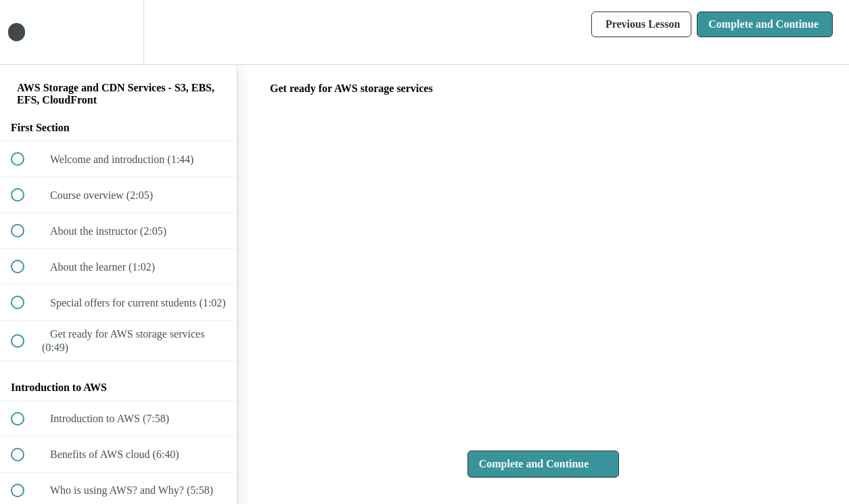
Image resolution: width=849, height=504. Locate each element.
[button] (25, 32)
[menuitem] (118, 32)
